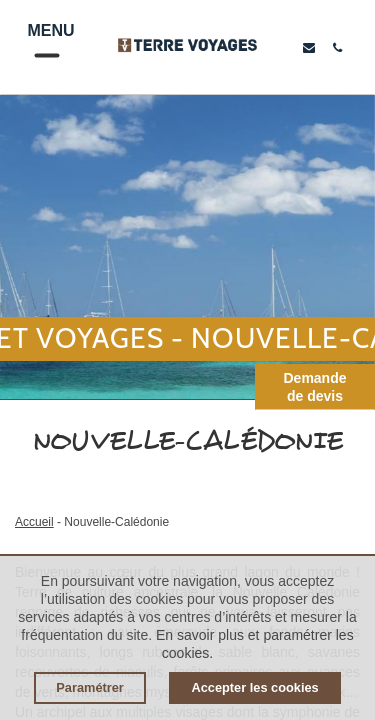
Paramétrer (90, 687)
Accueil (34, 522)
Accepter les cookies (254, 687)
